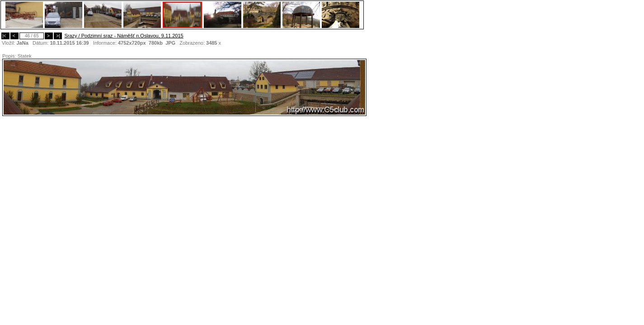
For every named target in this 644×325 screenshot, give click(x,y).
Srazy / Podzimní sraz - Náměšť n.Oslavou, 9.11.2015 (124, 36)
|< (5, 36)
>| (58, 36)
